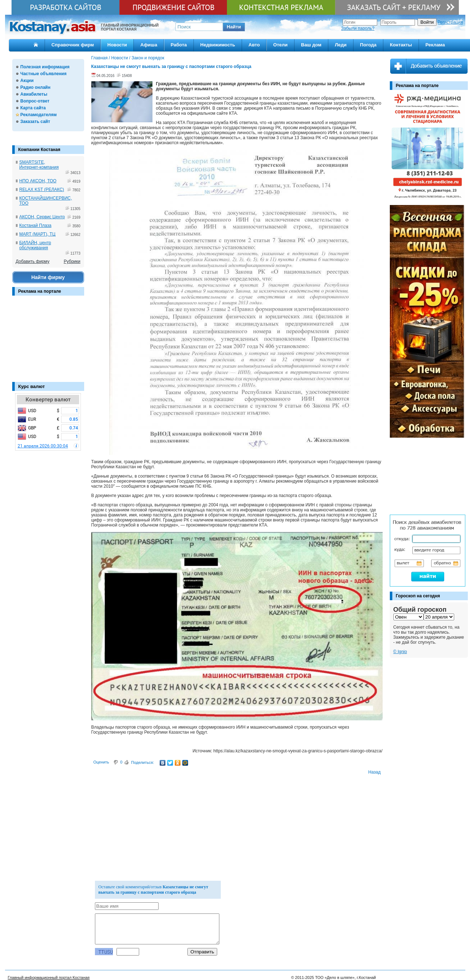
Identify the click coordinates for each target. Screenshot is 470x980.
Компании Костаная (39, 150)
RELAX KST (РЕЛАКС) (42, 190)
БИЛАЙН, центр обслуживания (35, 245)
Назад (374, 772)
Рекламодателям (39, 115)
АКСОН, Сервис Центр (42, 217)
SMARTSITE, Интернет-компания (39, 165)
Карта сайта (33, 108)
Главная (100, 58)
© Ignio (400, 652)
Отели (280, 45)
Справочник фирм (73, 45)
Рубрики (72, 261)
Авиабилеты (34, 94)
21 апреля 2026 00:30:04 (43, 446)
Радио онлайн (36, 87)
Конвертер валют (48, 400)
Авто (254, 45)
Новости (117, 45)
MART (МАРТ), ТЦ (38, 234)
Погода (368, 45)
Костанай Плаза (35, 225)
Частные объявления (44, 74)
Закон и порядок (148, 58)
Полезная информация (45, 67)
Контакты (401, 45)
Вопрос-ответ (35, 101)
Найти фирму (48, 277)
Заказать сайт (35, 122)
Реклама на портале (40, 291)
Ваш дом (311, 45)
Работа (179, 45)
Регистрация (450, 22)
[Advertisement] (48, 342)
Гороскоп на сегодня (418, 596)
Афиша (149, 45)
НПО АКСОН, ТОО (38, 181)
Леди (341, 45)
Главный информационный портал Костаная (49, 977)
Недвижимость (218, 45)
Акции (27, 81)
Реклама (435, 45)
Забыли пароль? (358, 28)
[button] (234, 27)
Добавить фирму (33, 261)
